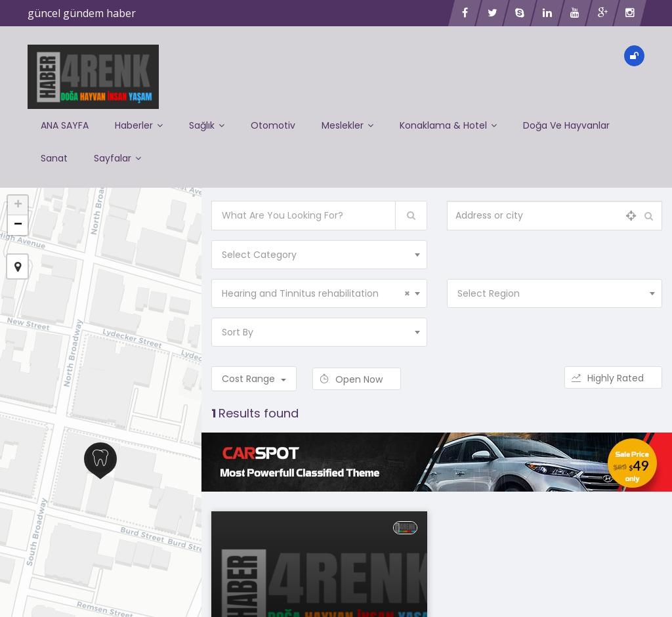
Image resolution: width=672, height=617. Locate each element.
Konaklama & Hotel (448, 125)
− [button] (18, 225)
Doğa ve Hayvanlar (566, 125)
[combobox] (319, 255)
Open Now (357, 379)
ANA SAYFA (65, 125)
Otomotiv (273, 125)
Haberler (139, 125)
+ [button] (18, 205)
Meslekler (347, 125)
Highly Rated (613, 378)
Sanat (54, 158)
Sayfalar (117, 158)
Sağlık (207, 125)
